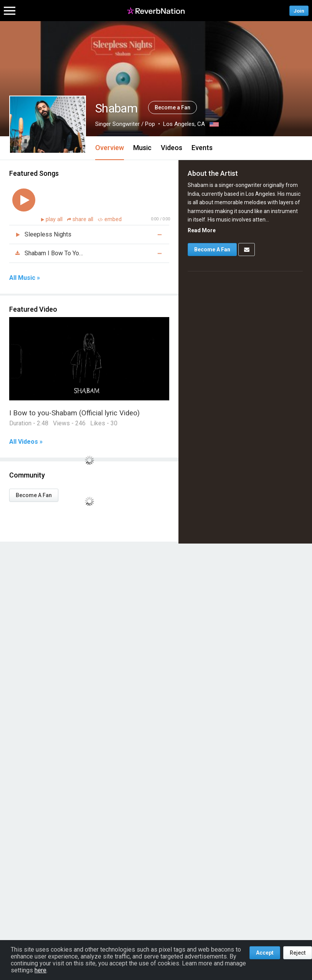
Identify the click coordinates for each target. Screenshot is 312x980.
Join (299, 11)
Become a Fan (173, 107)
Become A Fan (34, 495)
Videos (172, 148)
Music (142, 148)
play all (55, 219)
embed (110, 219)
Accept (265, 953)
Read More (202, 230)
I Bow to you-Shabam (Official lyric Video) (74, 413)
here (40, 970)
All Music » (25, 278)
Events (202, 148)
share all (81, 219)
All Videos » (26, 442)
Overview (110, 148)
